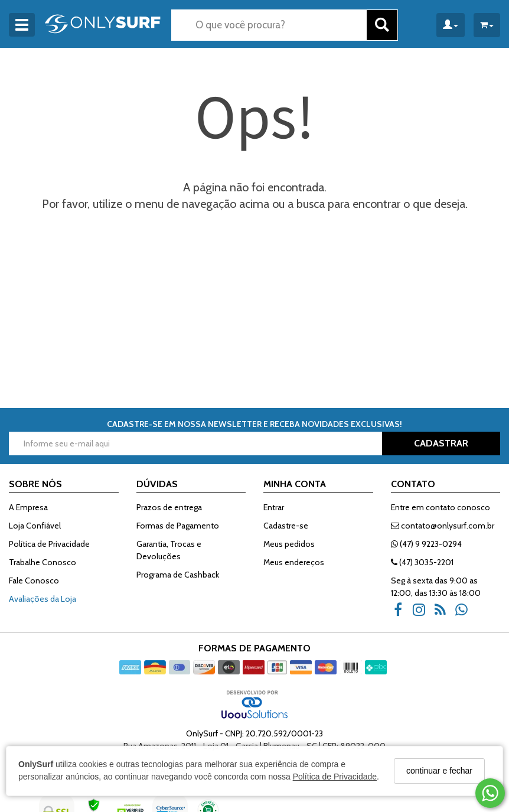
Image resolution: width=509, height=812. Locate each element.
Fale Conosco (34, 581)
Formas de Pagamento (178, 526)
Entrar (274, 507)
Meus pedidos (289, 544)
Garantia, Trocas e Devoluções (169, 550)
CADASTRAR (441, 443)
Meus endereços (294, 562)
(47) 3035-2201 (422, 562)
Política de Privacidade (335, 777)
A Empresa (28, 507)
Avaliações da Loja (43, 599)
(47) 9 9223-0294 (426, 544)
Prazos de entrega (169, 507)
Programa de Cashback (178, 575)
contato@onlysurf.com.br (443, 526)
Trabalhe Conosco (43, 562)
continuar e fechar (439, 771)
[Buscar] (382, 25)
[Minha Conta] (451, 25)
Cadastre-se (286, 526)
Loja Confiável (35, 526)
